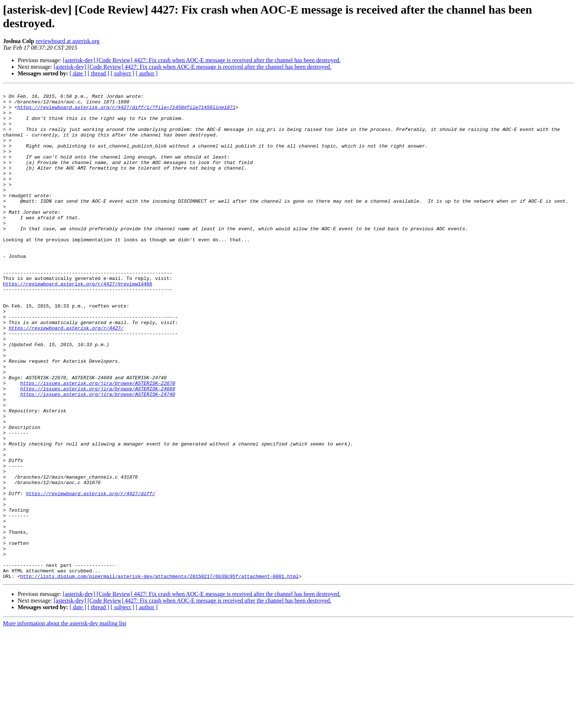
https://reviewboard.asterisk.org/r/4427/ (66, 376)
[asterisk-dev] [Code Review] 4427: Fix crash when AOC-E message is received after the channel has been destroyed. (202, 60)
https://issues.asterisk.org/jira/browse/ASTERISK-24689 (98, 449)
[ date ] (78, 73)
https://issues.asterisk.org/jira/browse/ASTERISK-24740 (98, 456)
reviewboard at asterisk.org (68, 41)
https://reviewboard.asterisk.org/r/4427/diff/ (90, 575)
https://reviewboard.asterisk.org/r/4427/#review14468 (78, 323)
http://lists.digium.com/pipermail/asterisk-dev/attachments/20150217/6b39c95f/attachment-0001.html (160, 674)
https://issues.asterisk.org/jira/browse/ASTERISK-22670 (98, 443)
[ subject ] (123, 73)
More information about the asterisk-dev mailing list (65, 722)
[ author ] (147, 73)
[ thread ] (98, 73)
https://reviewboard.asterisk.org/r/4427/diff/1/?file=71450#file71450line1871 (126, 111)
